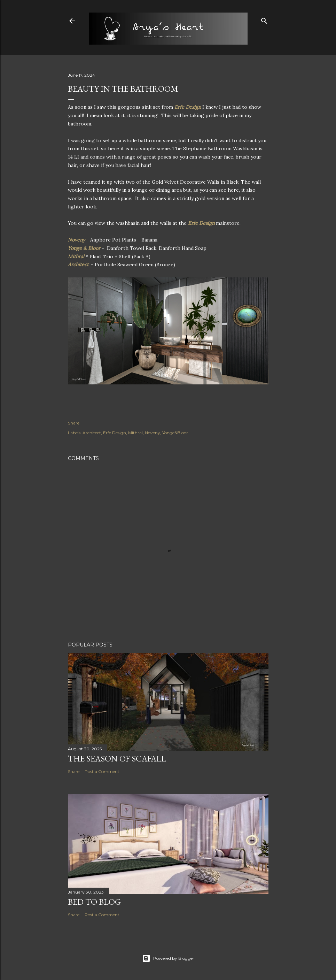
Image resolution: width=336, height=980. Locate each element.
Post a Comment (102, 771)
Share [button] (74, 423)
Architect (78, 265)
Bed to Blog (94, 902)
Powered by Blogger (168, 958)
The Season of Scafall (117, 759)
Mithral (77, 257)
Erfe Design (188, 107)
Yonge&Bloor (175, 433)
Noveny (77, 240)
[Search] (264, 19)
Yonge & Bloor (84, 248)
